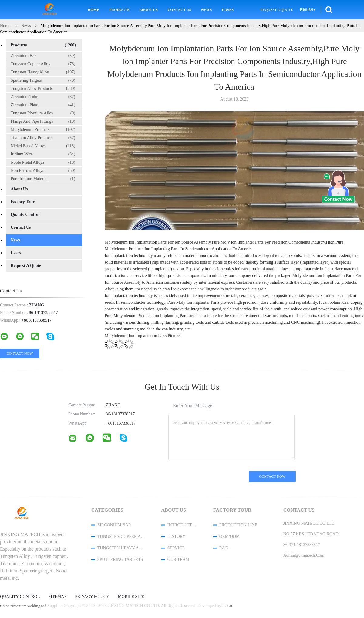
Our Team (178, 560)
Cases (228, 10)
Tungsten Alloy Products (43, 89)
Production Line (238, 525)
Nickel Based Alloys (43, 146)
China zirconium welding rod (23, 606)
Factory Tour (23, 202)
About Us (148, 10)
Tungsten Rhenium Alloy (43, 113)
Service (176, 548)
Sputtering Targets (43, 80)
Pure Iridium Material (43, 179)
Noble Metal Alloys (43, 162)
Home (93, 10)
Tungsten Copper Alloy (43, 64)
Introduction (182, 525)
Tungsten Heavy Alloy (43, 72)
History (177, 536)
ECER (227, 606)
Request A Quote (277, 10)
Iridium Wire (43, 154)
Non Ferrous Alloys (43, 171)
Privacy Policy (92, 597)
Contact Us (179, 10)
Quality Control (25, 215)
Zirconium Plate (43, 105)
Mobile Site (131, 597)
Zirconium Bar (43, 56)
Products (119, 10)
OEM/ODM (230, 536)
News (206, 10)
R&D (224, 548)
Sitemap (57, 597)
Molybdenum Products (43, 130)
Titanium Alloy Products (43, 138)
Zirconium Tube (43, 97)
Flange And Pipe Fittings (43, 121)
